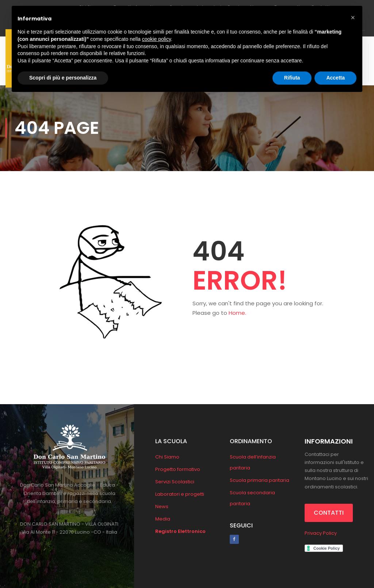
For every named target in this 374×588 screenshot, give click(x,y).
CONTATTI (329, 513)
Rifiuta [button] (292, 78)
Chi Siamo (167, 457)
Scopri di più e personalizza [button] (63, 78)
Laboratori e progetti (180, 494)
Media (163, 519)
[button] (353, 18)
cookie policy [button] (157, 39)
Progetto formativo (178, 469)
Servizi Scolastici (175, 482)
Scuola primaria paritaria (259, 480)
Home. (237, 313)
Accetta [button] (335, 78)
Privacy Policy (321, 533)
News (162, 506)
